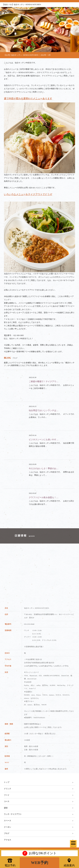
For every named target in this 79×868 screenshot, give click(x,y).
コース (7, 801)
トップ (7, 782)
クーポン (8, 827)
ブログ (7, 833)
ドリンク (8, 789)
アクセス (8, 840)
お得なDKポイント (39, 853)
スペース (8, 821)
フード (7, 795)
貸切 (6, 808)
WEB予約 (39, 863)
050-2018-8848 (29, 628)
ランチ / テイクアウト (13, 814)
